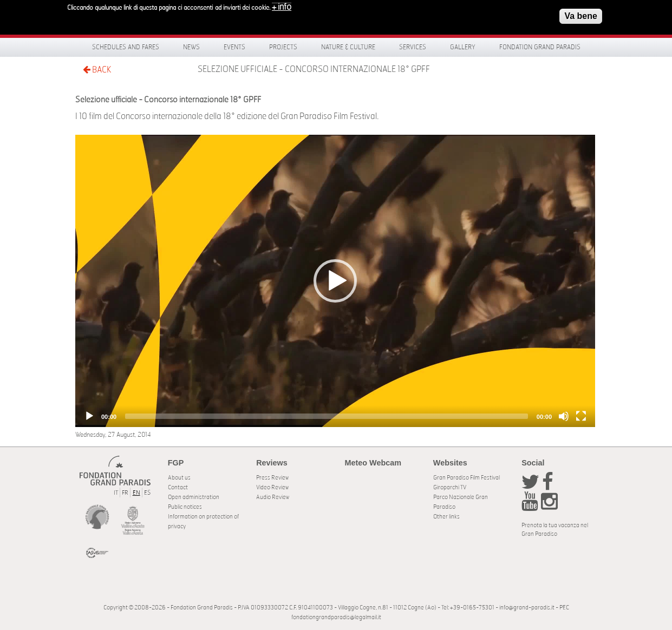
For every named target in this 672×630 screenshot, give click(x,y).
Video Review (272, 487)
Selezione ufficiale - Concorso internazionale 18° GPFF (314, 69)
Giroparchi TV (450, 487)
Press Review (272, 478)
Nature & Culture (348, 47)
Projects (283, 47)
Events (234, 47)
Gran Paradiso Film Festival (467, 478)
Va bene (580, 14)
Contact (178, 487)
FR (125, 493)
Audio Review (273, 497)
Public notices (185, 507)
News (191, 47)
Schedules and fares (126, 47)
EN (136, 493)
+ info (282, 5)
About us (179, 478)
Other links (446, 517)
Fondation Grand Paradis (540, 47)
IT (116, 493)
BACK (97, 70)
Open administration (194, 497)
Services (413, 47)
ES (147, 493)
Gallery (463, 47)
